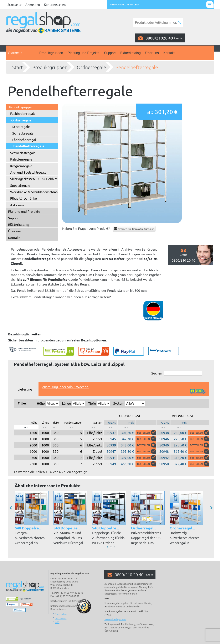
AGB (57, 622)
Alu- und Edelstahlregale (28, 172)
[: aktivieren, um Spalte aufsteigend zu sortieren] (44, 427)
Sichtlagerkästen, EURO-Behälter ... (36, 179)
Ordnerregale (91, 67)
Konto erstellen (55, 4)
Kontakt (169, 53)
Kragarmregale (21, 166)
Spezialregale (20, 185)
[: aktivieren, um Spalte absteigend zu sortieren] (26, 427)
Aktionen (17, 205)
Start (18, 67)
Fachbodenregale (23, 113)
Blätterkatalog (131, 53)
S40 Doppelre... (28, 528)
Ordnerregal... (144, 528)
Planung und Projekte (84, 53)
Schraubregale (23, 133)
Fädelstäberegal (24, 140)
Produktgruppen (51, 53)
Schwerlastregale (23, 153)
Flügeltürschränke (24, 198)
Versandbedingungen (115, 619)
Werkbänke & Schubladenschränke (36, 192)
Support (110, 53)
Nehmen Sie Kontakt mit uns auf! (134, 229)
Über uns (152, 53)
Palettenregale (21, 159)
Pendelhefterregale (137, 67)
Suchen (177, 373)
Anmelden (33, 4)
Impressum (61, 618)
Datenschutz (61, 614)
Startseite (14, 4)
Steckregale (21, 126)
